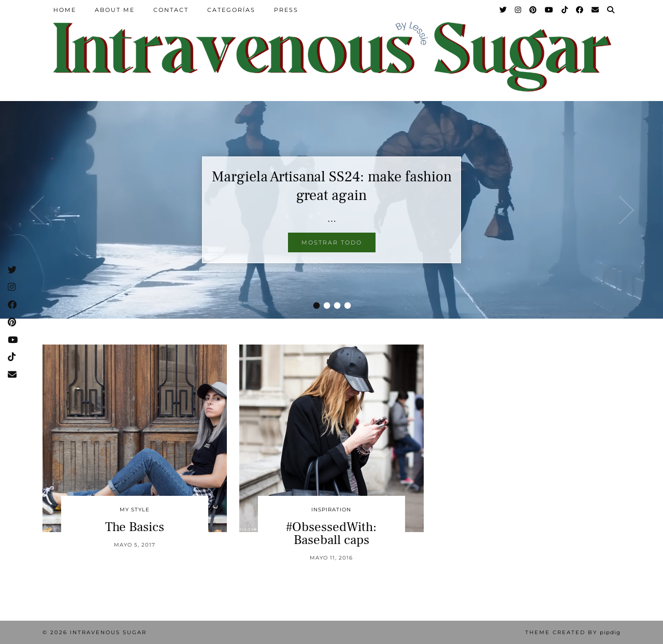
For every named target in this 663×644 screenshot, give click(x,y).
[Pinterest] (534, 10)
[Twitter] (503, 10)
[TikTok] (565, 10)
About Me (115, 10)
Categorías (231, 10)
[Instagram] (518, 10)
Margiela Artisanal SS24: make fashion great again (332, 186)
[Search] (611, 10)
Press (286, 10)
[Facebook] (580, 10)
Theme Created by (573, 632)
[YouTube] (550, 10)
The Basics (135, 527)
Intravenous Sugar (108, 632)
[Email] (596, 10)
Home (65, 10)
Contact (171, 10)
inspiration (331, 510)
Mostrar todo (332, 242)
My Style (135, 510)
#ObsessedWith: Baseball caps (331, 533)
